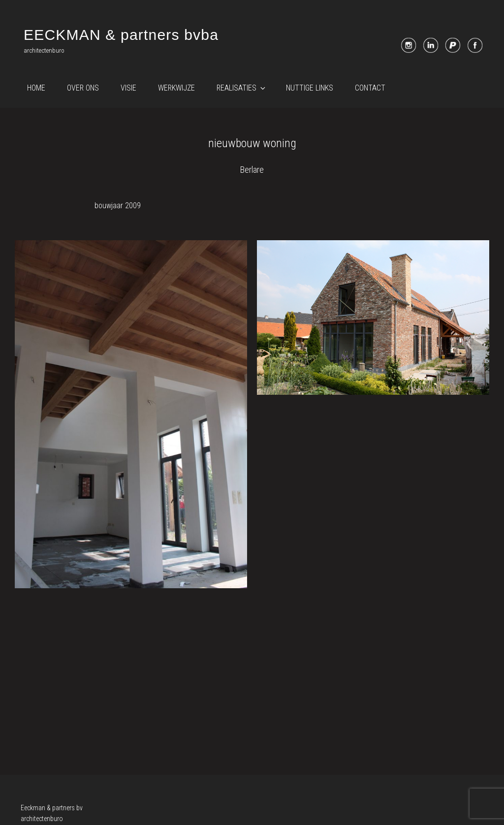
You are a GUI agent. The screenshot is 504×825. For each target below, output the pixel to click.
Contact (370, 88)
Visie (128, 88)
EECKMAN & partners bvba (121, 35)
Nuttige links (310, 88)
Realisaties (242, 88)
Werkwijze (176, 88)
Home (36, 88)
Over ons (83, 88)
